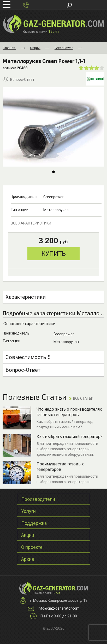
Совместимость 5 (28, 357)
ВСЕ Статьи (83, 398)
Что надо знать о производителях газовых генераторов (69, 412)
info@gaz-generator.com (59, 608)
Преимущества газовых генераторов (60, 467)
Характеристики (26, 297)
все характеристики (31, 223)
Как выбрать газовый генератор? (70, 437)
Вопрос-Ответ (19, 79)
